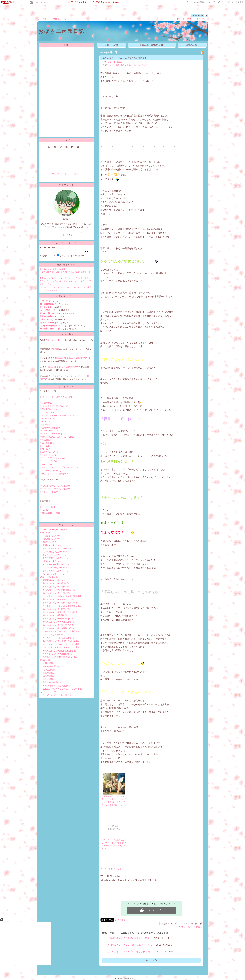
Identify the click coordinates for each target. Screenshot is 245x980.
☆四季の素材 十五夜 (50, 513)
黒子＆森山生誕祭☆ (52, 682)
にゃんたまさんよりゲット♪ (55, 552)
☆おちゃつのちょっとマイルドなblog (57, 437)
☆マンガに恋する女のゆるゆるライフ (57, 415)
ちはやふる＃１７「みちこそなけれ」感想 (121, 58)
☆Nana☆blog (46, 464)
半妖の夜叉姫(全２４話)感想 (53, 269)
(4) (144, 58)
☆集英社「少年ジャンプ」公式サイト (57, 486)
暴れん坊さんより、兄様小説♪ (56, 587)
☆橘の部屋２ (46, 425)
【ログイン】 (201, 19)
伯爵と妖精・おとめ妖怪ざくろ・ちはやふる (128, 65)
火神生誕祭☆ (49, 670)
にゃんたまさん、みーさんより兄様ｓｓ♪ (62, 631)
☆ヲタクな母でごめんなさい (53, 458)
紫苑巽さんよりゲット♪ (53, 539)
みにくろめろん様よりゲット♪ (56, 564)
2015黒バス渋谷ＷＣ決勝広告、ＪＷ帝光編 (62, 689)
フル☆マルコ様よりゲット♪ (55, 568)
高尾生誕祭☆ (49, 676)
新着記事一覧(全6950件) (152, 45)
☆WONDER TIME (48, 418)
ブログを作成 (227, 2)
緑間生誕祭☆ (49, 663)
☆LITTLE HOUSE (48, 507)
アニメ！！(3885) (115, 62)
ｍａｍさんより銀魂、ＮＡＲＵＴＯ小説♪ (62, 647)
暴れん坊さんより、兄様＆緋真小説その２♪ (63, 603)
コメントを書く (195, 927)
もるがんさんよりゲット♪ (54, 555)
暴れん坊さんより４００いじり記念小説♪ (62, 641)
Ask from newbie (54, 340)
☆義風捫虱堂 (46, 440)
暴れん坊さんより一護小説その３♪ (59, 625)
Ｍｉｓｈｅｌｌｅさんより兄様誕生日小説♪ (63, 606)
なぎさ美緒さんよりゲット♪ (55, 558)
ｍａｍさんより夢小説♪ (53, 635)
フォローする (66, 235)
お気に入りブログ (66, 296)
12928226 (198, 15)
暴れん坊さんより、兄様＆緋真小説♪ (60, 590)
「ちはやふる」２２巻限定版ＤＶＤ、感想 (129, 938)
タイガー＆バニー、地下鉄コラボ (58, 695)
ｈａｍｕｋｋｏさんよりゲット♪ (58, 548)
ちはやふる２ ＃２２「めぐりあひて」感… (130, 945)
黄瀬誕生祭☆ (46, 660)
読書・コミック (41, 2)
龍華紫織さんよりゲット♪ (54, 580)
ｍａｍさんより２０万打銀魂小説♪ (59, 654)
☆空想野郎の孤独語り (50, 428)
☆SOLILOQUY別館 (49, 409)
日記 (49, 19)
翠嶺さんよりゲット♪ (52, 545)
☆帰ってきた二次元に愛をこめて (55, 406)
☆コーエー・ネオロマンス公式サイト (57, 489)
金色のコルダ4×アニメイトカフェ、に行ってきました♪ (65, 278)
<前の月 (55, 174)
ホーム (41, 19)
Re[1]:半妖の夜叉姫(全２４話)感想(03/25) (72, 358)
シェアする (120, 920)
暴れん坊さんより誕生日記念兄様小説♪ (61, 651)
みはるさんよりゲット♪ (53, 536)
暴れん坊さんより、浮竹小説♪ (56, 583)
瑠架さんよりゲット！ (53, 542)
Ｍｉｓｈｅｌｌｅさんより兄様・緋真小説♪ (63, 596)
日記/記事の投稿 (66, 265)
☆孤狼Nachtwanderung (50, 470)
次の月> (77, 174)
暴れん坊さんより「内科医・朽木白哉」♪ (62, 628)
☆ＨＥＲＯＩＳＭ (48, 455)
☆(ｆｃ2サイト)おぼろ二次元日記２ (56, 397)
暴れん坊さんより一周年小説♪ (56, 609)
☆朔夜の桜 (45, 449)
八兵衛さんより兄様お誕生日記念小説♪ (61, 657)
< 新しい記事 (112, 45)
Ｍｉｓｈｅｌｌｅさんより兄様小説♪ (60, 638)
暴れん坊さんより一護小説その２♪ (59, 619)
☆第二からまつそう (49, 452)
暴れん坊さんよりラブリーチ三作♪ (59, 599)
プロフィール (59, 19)
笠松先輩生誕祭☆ (51, 666)
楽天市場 (240, 2)
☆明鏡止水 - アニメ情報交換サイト (56, 474)
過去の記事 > (192, 45)
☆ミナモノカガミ (48, 412)
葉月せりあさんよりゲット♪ (55, 571)
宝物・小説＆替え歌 (49, 577)
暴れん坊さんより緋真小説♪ (55, 615)
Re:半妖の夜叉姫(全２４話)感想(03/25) (63, 367)
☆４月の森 (45, 446)
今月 (66, 174)
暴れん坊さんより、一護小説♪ (56, 593)
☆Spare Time (46, 422)
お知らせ (44, 301)
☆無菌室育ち (46, 403)
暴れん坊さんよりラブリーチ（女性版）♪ (62, 612)
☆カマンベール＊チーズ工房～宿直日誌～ (59, 467)
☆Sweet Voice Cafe (49, 431)
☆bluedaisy (45, 510)
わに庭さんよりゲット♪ (53, 574)
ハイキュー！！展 (48, 692)
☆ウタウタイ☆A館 (48, 461)
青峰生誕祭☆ (49, 673)
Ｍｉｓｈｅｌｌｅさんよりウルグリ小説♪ (62, 644)
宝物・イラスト (47, 533)
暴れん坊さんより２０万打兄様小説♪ (60, 622)
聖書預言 (55, 349)
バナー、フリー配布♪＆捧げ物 (53, 530)
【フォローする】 (185, 19)
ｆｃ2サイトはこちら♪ (112, 868)
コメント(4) (179, 927)
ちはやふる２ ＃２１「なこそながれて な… (130, 952)
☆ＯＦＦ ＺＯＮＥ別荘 (51, 434)
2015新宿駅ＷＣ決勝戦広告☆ (56, 686)
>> (204, 2)
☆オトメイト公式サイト (51, 492)
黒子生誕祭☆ (49, 679)
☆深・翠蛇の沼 (47, 443)
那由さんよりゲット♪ (52, 561)
